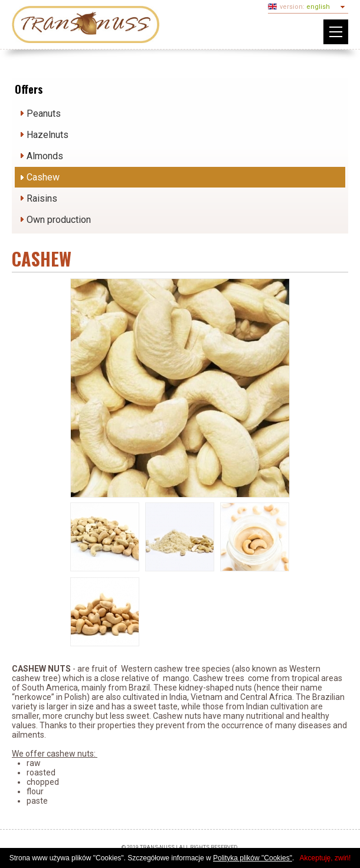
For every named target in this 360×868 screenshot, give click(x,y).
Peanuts (44, 114)
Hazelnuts (48, 135)
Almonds (45, 156)
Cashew (43, 177)
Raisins (42, 198)
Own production (59, 220)
